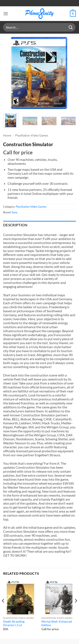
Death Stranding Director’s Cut (14, 623)
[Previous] (3, 609)
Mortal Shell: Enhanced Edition (57, 623)
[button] (6, 14)
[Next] (76, 609)
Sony (15, 212)
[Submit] (71, 27)
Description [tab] (15, 225)
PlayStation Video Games (32, 135)
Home (7, 135)
